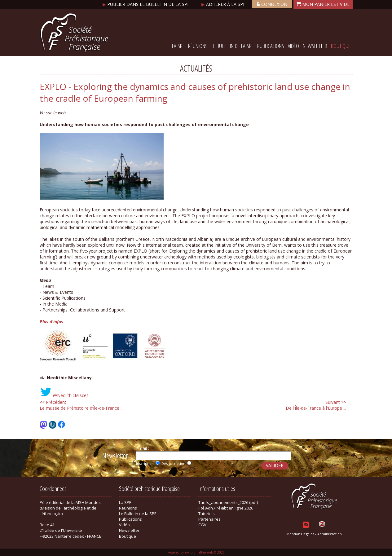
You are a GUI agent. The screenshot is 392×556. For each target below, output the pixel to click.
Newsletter (315, 46)
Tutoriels (207, 514)
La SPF (178, 46)
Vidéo (293, 46)
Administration (330, 534)
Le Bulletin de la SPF (232, 46)
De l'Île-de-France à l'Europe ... (316, 405)
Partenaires (209, 519)
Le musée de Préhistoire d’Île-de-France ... (81, 405)
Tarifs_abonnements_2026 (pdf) (228, 502)
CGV (202, 525)
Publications (271, 46)
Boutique (341, 46)
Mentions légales (300, 534)
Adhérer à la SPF (224, 4)
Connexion (272, 4)
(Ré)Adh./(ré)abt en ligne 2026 (226, 508)
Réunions (198, 46)
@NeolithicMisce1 (71, 395)
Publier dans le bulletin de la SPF (147, 4)
